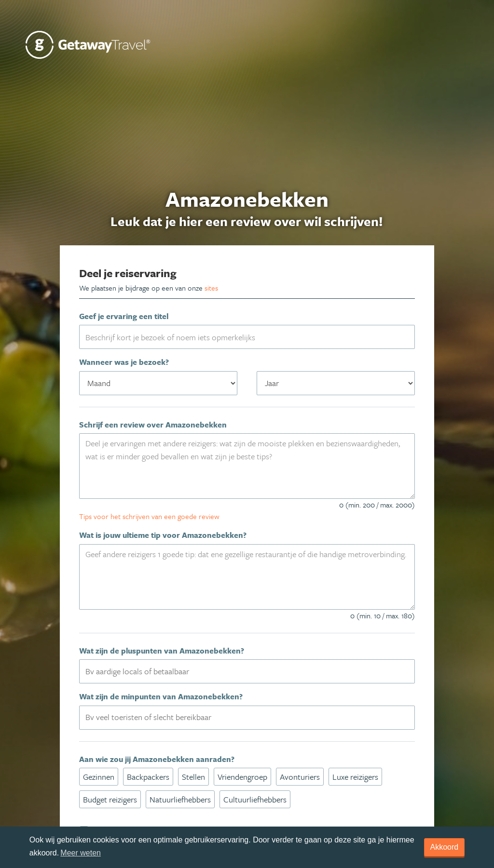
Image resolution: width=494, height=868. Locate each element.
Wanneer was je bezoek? (124, 362)
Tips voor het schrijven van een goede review (149, 516)
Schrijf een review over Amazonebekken (153, 425)
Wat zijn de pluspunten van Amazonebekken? (162, 651)
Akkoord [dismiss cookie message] (445, 847)
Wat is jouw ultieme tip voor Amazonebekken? (163, 535)
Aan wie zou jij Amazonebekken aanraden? (157, 759)
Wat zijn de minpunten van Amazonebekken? (161, 696)
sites (211, 288)
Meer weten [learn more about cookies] (81, 853)
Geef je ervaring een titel (124, 316)
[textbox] (253, 671)
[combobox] (247, 671)
